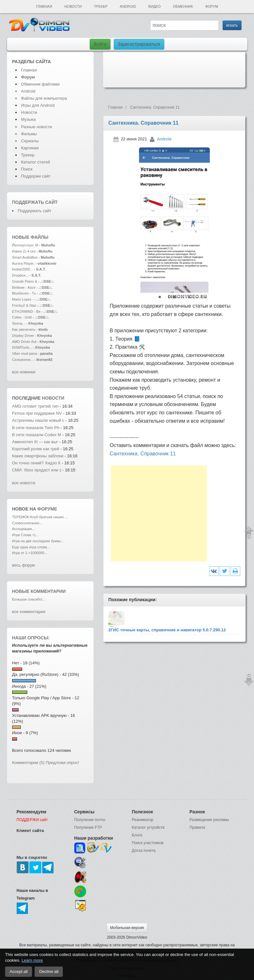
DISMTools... (22, 347)
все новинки (24, 372)
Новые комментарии (39, 591)
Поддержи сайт (36, 176)
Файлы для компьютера (44, 98)
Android (128, 6)
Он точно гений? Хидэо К (37, 463)
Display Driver (23, 336)
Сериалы (30, 141)
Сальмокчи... (23, 360)
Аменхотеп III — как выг (35, 442)
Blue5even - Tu (24, 293)
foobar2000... (23, 269)
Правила (197, 827)
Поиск (27, 169)
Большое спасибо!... (29, 599)
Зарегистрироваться (139, 44)
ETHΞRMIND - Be (26, 311)
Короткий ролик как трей (36, 449)
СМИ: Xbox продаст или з (37, 470)
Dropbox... (20, 275)
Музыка (29, 119)
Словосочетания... (27, 523)
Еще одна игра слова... (31, 547)
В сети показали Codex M (37, 435)
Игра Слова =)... (25, 535)
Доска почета (144, 851)
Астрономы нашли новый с (38, 420)
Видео (155, 6)
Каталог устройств (148, 827)
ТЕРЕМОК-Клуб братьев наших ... (40, 517)
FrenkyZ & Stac (24, 305)
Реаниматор (143, 820)
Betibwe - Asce (24, 287)
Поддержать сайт (35, 202)
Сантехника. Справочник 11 (143, 454)
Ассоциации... (24, 529)
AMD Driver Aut (24, 342)
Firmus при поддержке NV (37, 413)
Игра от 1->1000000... (30, 553)
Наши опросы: (31, 638)
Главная (44, 6)
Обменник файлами (41, 84)
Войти (100, 44)
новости (53, 398)
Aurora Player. (23, 263)
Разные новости (37, 127)
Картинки (30, 148)
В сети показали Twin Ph (36, 428)
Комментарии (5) (28, 763)
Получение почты (90, 820)
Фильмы (29, 134)
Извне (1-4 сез (24, 251)
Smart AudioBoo (25, 257)
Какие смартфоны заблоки (38, 456)
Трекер (101, 6)
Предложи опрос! (62, 763)
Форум (212, 6)
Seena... (19, 323)
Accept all (19, 972)
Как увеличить (24, 329)
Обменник (183, 6)
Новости (73, 6)
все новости (24, 483)
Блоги (137, 835)
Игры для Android (38, 105)
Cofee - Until (22, 317)
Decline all (49, 972)
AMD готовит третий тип (36, 406)
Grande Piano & (25, 281)
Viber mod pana (25, 353)
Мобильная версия (127, 928)
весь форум (24, 565)
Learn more (32, 960)
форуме (47, 509)
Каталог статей (36, 162)
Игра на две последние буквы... (38, 541)
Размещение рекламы (209, 820)
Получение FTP (88, 827)
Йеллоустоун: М (25, 245)
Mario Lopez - (24, 299)
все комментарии (29, 612)
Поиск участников (148, 843)
